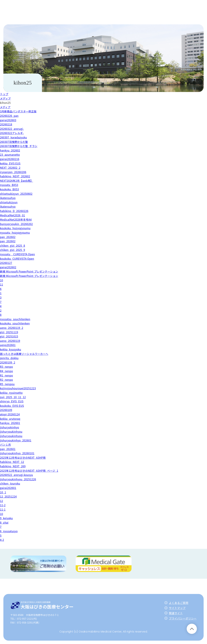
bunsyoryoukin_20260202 (17, 224)
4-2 (2, 540)
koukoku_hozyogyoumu (16, 228)
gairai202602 (8, 267)
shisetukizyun (9, 202)
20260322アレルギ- (12, 133)
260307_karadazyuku (14, 137)
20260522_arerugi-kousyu (17, 475)
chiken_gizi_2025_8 (13, 245)
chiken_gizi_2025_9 (13, 250)
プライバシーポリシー (183, 618)
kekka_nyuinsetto (12, 393)
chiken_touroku (10, 483)
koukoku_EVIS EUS (12, 406)
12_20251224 (9, 496)
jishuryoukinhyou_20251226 (19, 479)
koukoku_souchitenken (15, 323)
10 (2, 280)
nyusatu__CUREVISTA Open (18, 254)
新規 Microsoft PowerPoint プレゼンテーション (30, 271)
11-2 (3, 505)
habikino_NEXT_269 (13, 466)
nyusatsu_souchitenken (16, 319)
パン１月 (6, 444)
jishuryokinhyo (10, 427)
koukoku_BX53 (10, 189)
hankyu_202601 (10, 423)
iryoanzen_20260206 (14, 172)
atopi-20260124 (10, 414)
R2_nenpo (7, 380)
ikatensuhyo (8, 198)
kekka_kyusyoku (11, 349)
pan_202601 (8, 449)
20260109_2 (8, 362)
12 (2, 501)
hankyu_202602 (10, 150)
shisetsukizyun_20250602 (17, 194)
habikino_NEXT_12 (12, 462)
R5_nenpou (8, 384)
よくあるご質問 (179, 603)
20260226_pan (10, 116)
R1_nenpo (7, 375)
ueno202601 (8, 345)
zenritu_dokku (10, 358)
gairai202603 (8, 120)
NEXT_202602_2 (11, 168)
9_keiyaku (7, 518)
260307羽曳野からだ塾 (14, 142)
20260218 (6, 124)
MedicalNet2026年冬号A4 (16, 219)
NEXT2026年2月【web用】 (17, 181)
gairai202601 (8, 488)
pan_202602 (8, 237)
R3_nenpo (7, 367)
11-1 (3, 509)
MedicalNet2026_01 (13, 215)
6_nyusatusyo (9, 531)
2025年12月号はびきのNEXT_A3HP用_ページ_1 (30, 471)
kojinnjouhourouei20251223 (19, 388)
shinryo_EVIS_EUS (12, 401)
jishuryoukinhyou (12, 431)
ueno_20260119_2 (12, 328)
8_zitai (4, 522)
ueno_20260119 (10, 341)
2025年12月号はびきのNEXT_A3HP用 (24, 458)
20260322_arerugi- (12, 129)
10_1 (3, 492)
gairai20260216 (10, 159)
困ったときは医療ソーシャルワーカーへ (25, 354)
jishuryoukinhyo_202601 (16, 440)
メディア (5, 98)
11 (2, 284)
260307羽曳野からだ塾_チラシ (19, 146)
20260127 (6, 263)
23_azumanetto (10, 155)
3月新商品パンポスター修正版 (19, 111)
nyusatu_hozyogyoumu (15, 232)
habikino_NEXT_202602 (16, 176)
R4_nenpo (7, 371)
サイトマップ (177, 608)
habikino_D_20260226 (15, 211)
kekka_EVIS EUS (11, 163)
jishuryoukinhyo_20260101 (18, 453)
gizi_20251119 (9, 332)
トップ (4, 94)
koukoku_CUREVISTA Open (18, 259)
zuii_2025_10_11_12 (13, 397)
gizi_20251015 (9, 336)
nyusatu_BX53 (9, 185)
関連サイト (176, 613)
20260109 (6, 410)
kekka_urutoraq (10, 419)
